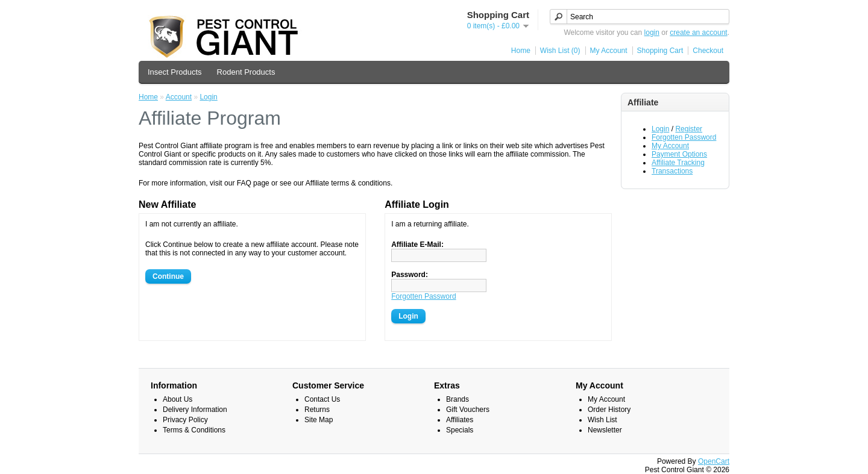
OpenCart (714, 461)
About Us (178, 399)
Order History (609, 410)
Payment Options (679, 154)
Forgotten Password (684, 137)
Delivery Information (195, 410)
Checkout (708, 51)
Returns (317, 410)
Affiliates (460, 420)
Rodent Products (246, 72)
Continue (168, 276)
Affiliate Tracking (678, 163)
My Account (609, 51)
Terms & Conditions (194, 430)
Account (179, 97)
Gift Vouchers (468, 410)
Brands (458, 399)
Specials (460, 430)
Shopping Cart (660, 51)
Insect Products (175, 72)
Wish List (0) (560, 51)
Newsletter (605, 430)
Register (689, 129)
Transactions (672, 171)
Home (521, 51)
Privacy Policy (185, 420)
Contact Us (322, 399)
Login (660, 129)
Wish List (602, 420)
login (652, 33)
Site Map (319, 420)
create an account (698, 33)
